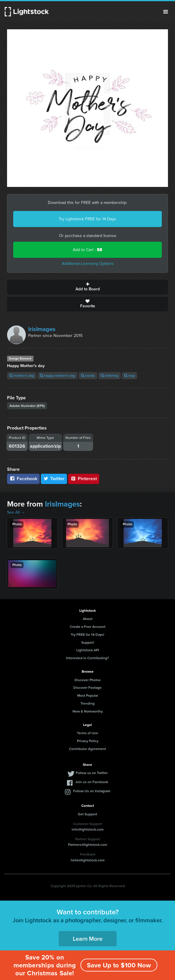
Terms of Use (87, 733)
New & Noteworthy (88, 711)
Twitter (54, 479)
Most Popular (88, 696)
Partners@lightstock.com (88, 845)
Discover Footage (87, 688)
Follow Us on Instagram (92, 791)
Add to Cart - (87, 250)
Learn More (88, 939)
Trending (87, 703)
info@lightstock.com (88, 829)
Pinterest (84, 479)
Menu (166, 12)
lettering (110, 376)
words (88, 376)
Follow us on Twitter (92, 773)
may (129, 376)
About (88, 619)
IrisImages (42, 329)
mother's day (22, 376)
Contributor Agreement (87, 749)
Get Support (87, 814)
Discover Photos (88, 680)
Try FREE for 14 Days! (87, 635)
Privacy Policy (88, 741)
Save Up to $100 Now (119, 965)
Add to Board (87, 287)
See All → (16, 512)
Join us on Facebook (92, 782)
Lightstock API (88, 650)
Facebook (23, 479)
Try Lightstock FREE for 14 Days (87, 219)
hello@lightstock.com (88, 860)
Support (88, 642)
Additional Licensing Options (88, 264)
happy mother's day (58, 376)
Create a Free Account (88, 627)
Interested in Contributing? (87, 658)
